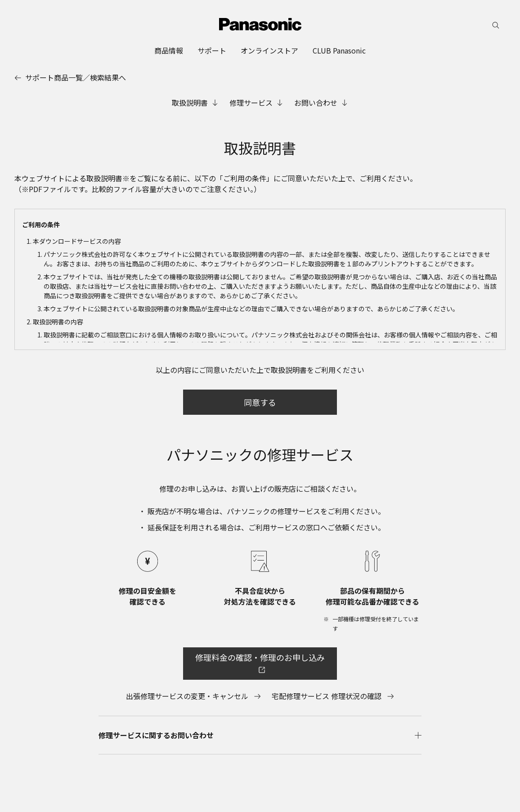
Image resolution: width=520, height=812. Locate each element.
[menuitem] (169, 50)
